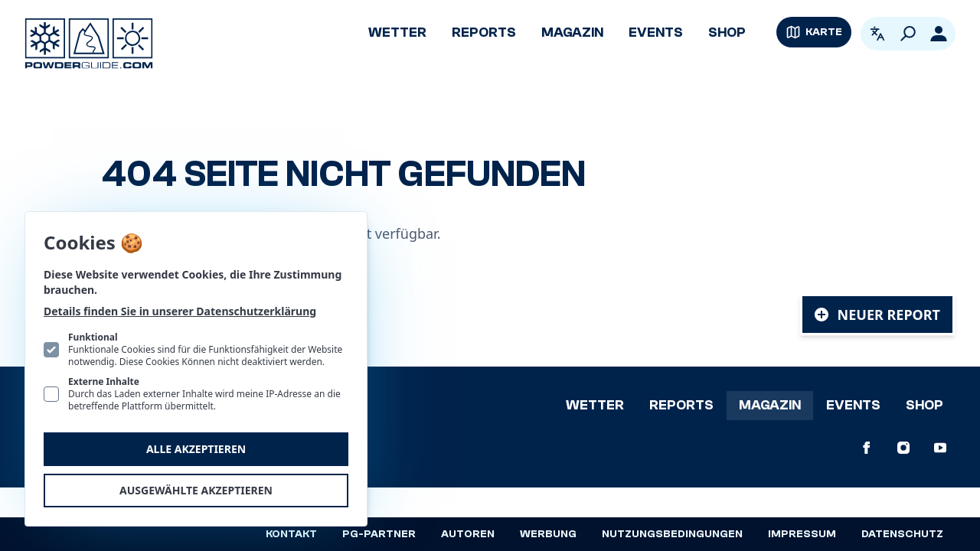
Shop (727, 33)
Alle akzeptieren (196, 449)
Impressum (802, 534)
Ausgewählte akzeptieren (196, 490)
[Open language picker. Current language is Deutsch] (877, 34)
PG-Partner (379, 534)
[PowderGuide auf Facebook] (867, 448)
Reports (484, 33)
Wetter (397, 33)
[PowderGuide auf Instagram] (903, 448)
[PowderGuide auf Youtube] (940, 448)
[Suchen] (908, 34)
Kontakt (291, 534)
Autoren (468, 534)
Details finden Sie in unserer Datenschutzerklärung (180, 311)
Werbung (548, 534)
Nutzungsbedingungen (672, 534)
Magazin (572, 33)
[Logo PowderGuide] (89, 44)
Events (656, 33)
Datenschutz (902, 534)
